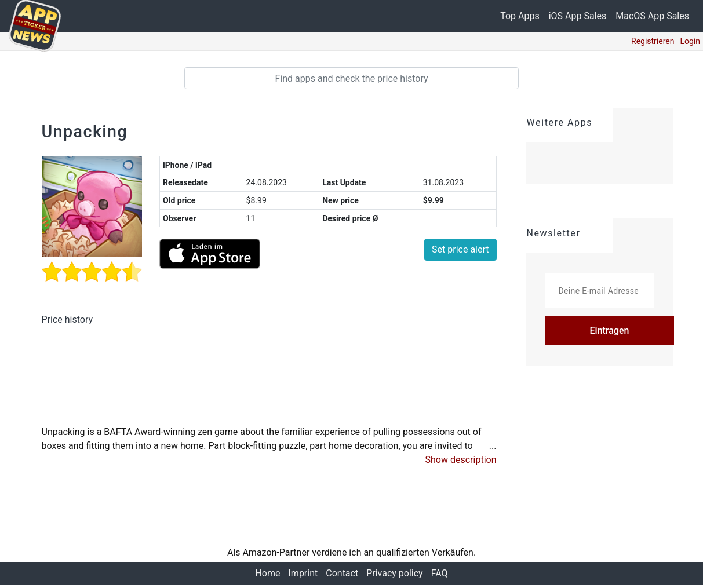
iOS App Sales (578, 16)
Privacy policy (396, 576)
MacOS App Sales (652, 16)
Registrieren (653, 41)
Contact (342, 576)
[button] (461, 463)
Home (265, 576)
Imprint (302, 576)
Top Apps (520, 16)
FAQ (442, 576)
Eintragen (610, 330)
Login (690, 41)
